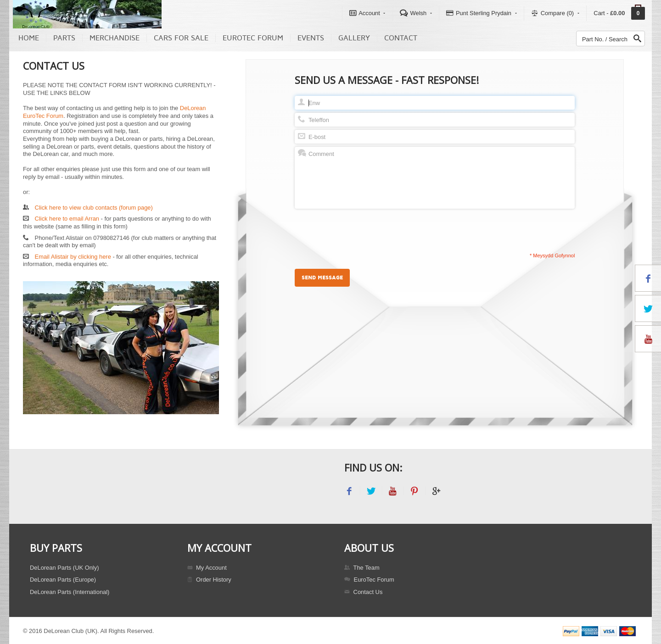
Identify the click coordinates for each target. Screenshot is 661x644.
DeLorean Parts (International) (70, 592)
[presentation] (364, 230)
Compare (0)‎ (555, 13)
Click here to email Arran (67, 219)
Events (311, 38)
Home (29, 38)
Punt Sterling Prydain (481, 13)
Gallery (354, 38)
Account (367, 13)
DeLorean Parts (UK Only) (64, 568)
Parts (64, 38)
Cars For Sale (181, 38)
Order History (209, 580)
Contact (401, 38)
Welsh (416, 13)
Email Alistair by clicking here (73, 257)
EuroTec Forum (253, 38)
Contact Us (363, 592)
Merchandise (115, 38)
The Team (362, 568)
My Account (207, 568)
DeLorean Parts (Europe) (63, 580)
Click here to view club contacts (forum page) (94, 208)
